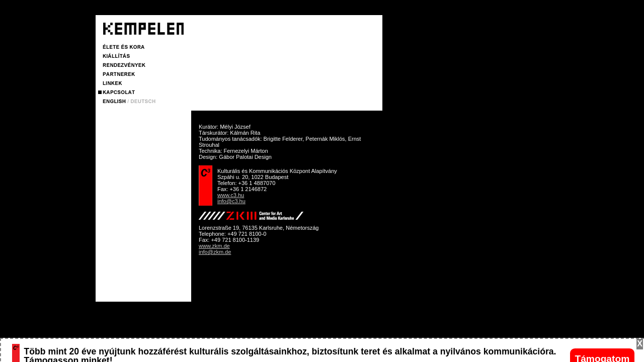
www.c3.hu (231, 195)
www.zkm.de (214, 246)
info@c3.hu (231, 201)
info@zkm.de (215, 252)
